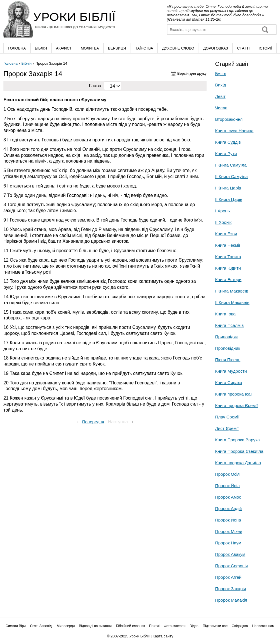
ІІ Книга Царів (229, 199)
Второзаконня (229, 119)
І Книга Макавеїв (232, 291)
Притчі (154, 626)
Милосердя (66, 626)
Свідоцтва (240, 626)
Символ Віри (16, 626)
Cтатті (243, 48)
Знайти (265, 30)
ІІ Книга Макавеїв (232, 302)
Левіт (220, 96)
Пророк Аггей (228, 577)
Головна (17, 48)
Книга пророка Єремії (236, 405)
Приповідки (226, 337)
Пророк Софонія (231, 566)
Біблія (41, 48)
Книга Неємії (228, 245)
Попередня (93, 422)
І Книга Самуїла (231, 165)
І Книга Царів (228, 188)
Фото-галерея (175, 626)
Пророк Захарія (231, 589)
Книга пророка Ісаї (233, 394)
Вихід (221, 85)
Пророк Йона (228, 520)
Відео (194, 626)
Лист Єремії (227, 428)
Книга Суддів (228, 142)
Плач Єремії (227, 417)
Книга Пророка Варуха (237, 440)
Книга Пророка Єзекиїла (239, 451)
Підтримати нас (215, 626)
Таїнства (144, 48)
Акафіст (64, 48)
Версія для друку (192, 73)
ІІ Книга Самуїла (231, 176)
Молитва (90, 48)
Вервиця (117, 48)
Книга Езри (226, 234)
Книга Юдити (228, 268)
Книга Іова (225, 314)
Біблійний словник (130, 626)
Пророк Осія (227, 474)
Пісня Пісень (228, 360)
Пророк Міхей (229, 531)
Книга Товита (228, 257)
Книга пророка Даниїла (238, 463)
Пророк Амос (228, 497)
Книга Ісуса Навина (234, 131)
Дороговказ (215, 48)
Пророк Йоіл (227, 486)
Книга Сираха (229, 383)
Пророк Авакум (230, 554)
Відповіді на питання (95, 626)
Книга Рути (226, 154)
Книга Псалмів (229, 325)
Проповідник (228, 348)
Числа (221, 108)
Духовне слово (178, 48)
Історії (265, 48)
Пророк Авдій (228, 508)
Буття (221, 73)
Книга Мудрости (231, 371)
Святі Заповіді (41, 626)
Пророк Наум (228, 543)
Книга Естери (228, 279)
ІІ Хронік (223, 222)
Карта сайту (163, 636)
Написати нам (263, 626)
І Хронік (223, 211)
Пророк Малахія (231, 600)
